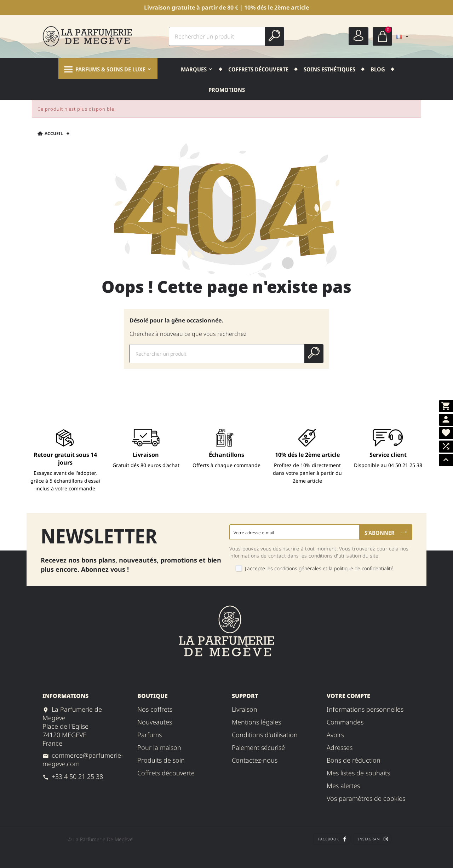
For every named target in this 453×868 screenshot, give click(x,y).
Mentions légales (256, 722)
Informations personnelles (365, 709)
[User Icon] (358, 36)
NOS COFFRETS (155, 709)
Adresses (340, 747)
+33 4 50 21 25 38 (77, 776)
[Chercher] (217, 36)
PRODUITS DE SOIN (161, 760)
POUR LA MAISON (159, 747)
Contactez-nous (255, 760)
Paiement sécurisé (258, 747)
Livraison (245, 709)
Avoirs (335, 735)
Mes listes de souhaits (358, 773)
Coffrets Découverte (166, 773)
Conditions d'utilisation (265, 735)
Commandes (345, 722)
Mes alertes (343, 786)
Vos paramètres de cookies (366, 798)
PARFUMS (150, 735)
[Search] (274, 36)
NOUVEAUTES (155, 722)
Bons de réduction (354, 760)
